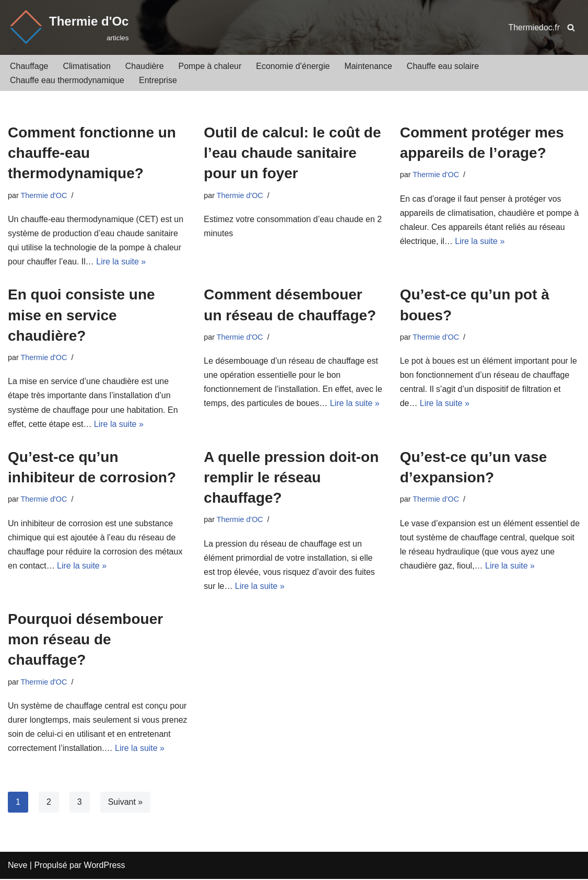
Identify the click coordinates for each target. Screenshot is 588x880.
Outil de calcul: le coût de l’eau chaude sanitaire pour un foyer (292, 153)
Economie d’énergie (293, 66)
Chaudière (145, 66)
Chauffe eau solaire (443, 66)
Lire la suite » (121, 262)
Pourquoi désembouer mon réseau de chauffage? (85, 640)
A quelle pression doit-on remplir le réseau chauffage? (291, 478)
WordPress (105, 867)
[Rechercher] (571, 27)
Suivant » (126, 803)
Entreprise (158, 80)
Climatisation (87, 66)
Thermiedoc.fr (534, 27)
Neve (17, 867)
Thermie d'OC (44, 195)
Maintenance (369, 66)
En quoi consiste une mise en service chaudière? (81, 315)
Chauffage (29, 66)
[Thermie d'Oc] (68, 27)
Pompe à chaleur (210, 66)
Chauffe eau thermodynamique (67, 80)
